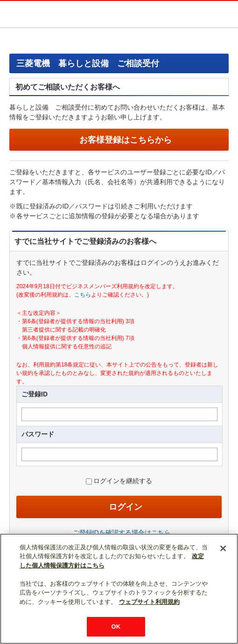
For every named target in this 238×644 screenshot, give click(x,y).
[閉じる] (223, 548)
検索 (207, 14)
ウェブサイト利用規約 (149, 602)
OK (116, 627)
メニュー (226, 14)
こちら (83, 295)
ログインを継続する (123, 481)
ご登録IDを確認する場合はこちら (122, 533)
